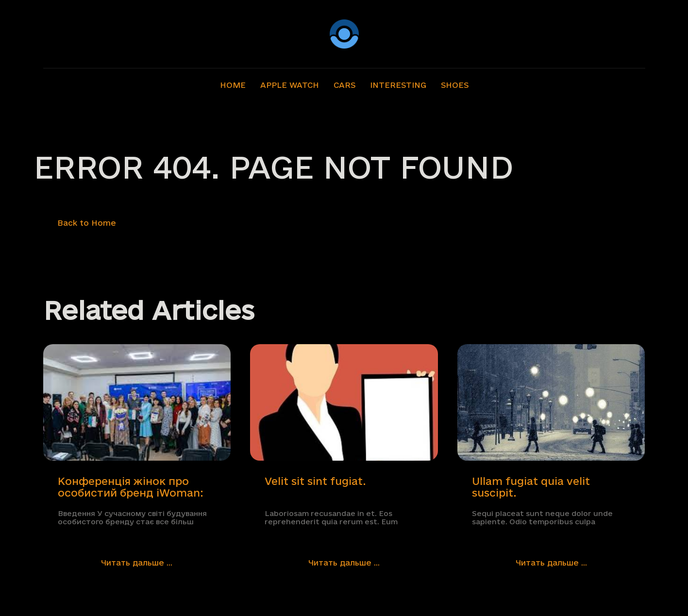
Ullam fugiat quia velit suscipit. (531, 487)
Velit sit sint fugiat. (315, 481)
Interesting (398, 85)
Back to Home (87, 223)
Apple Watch (290, 85)
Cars (344, 85)
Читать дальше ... (137, 563)
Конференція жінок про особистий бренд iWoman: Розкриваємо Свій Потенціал (131, 487)
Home (233, 85)
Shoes (455, 85)
